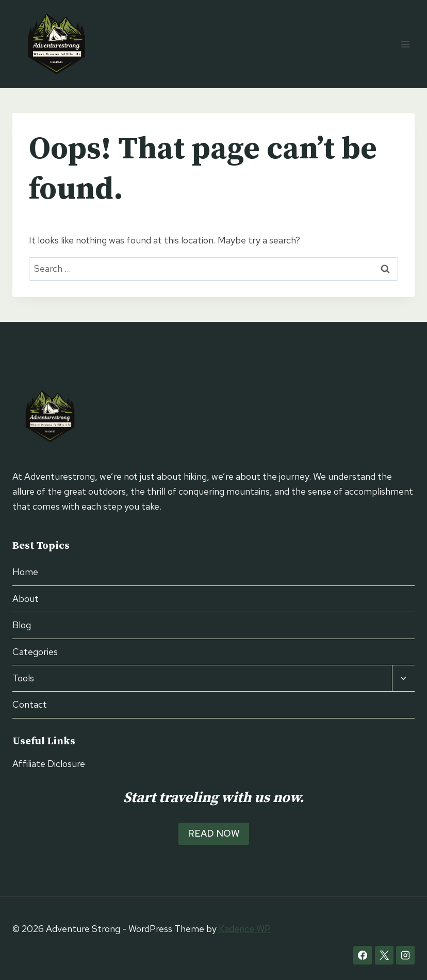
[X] (384, 955)
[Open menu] (405, 44)
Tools (23, 678)
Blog (22, 625)
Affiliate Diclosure (49, 764)
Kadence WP (245, 929)
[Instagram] (405, 955)
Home (25, 572)
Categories (35, 652)
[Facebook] (363, 955)
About (26, 599)
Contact (30, 704)
